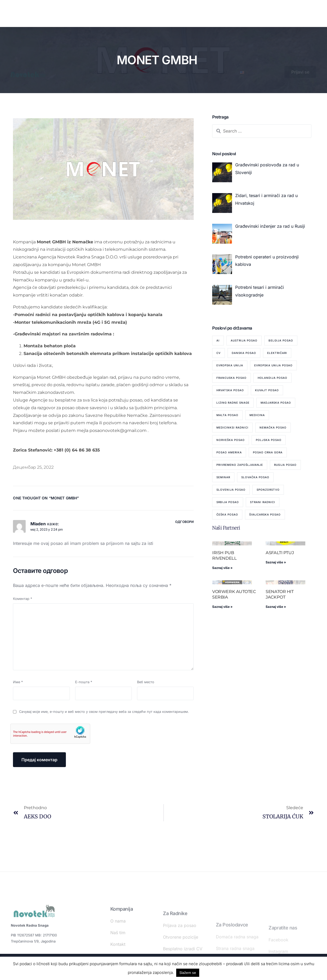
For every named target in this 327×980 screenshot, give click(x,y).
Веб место (146, 682)
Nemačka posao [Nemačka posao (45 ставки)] (273, 427)
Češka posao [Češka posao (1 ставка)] (227, 514)
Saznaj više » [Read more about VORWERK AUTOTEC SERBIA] (222, 607)
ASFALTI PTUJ (280, 553)
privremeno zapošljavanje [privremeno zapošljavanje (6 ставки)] (240, 465)
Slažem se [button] (188, 973)
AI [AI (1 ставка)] (218, 340)
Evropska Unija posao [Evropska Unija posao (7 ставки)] (273, 365)
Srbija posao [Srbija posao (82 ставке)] (228, 502)
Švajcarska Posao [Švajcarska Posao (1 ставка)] (265, 514)
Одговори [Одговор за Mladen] (184, 522)
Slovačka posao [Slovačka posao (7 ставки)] (255, 477)
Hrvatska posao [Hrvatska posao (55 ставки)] (230, 390)
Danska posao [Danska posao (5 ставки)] (244, 353)
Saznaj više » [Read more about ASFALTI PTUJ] (276, 562)
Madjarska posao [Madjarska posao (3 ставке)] (276, 403)
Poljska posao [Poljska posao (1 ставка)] (269, 440)
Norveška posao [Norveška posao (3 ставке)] (231, 440)
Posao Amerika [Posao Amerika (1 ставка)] (229, 452)
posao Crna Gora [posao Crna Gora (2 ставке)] (268, 452)
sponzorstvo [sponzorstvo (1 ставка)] (268, 490)
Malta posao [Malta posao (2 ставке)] (227, 415)
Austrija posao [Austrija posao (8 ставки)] (244, 340)
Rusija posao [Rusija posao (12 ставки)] (285, 465)
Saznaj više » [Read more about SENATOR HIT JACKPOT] (276, 607)
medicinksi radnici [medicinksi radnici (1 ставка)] (232, 427)
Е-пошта (84, 682)
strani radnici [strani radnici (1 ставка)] (263, 502)
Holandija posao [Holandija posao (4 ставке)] (272, 378)
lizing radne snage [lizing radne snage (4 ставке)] (233, 403)
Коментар (22, 599)
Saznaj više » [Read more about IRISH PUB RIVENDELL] (222, 568)
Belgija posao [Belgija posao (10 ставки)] (281, 340)
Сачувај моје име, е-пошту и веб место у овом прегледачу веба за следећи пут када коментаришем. (104, 712)
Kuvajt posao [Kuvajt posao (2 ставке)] (267, 390)
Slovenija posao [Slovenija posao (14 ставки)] (231, 490)
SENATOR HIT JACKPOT (280, 594)
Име (18, 682)
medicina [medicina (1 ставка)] (257, 415)
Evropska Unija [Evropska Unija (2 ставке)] (230, 365)
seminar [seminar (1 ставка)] (223, 477)
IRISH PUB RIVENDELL (224, 555)
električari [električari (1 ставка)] (277, 353)
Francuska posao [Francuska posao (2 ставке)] (231, 378)
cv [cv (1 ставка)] (219, 353)
